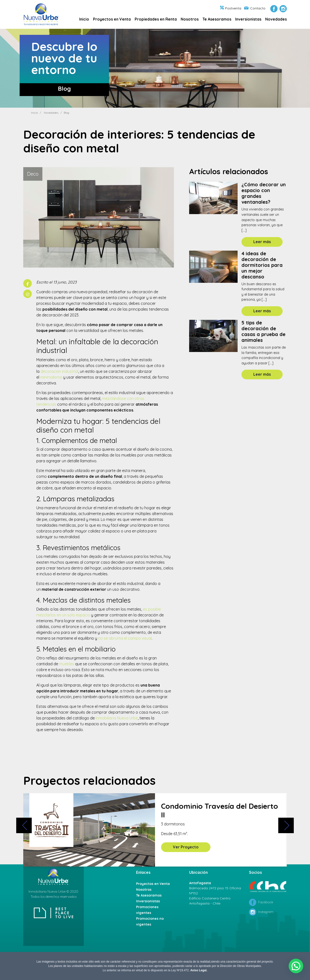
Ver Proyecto (186, 847)
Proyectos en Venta (112, 19)
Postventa (231, 8)
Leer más (262, 242)
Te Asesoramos (217, 19)
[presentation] (23, 829)
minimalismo (51, 377)
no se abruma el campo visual (125, 638)
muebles (67, 664)
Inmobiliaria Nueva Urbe (117, 718)
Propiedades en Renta (156, 19)
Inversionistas (248, 19)
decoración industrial (59, 371)
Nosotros (190, 19)
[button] (296, 967)
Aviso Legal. (199, 970)
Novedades (276, 19)
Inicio (84, 19)
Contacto (255, 8)
